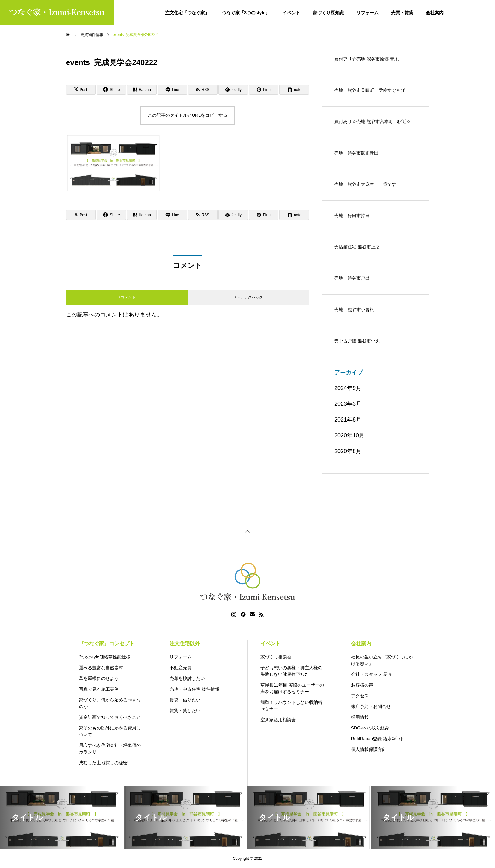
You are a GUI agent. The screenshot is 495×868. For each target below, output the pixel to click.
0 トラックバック (248, 297)
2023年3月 (348, 404)
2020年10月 (349, 435)
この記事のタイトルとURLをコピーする (188, 115)
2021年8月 (348, 420)
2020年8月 (348, 451)
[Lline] (172, 90)
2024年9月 (348, 388)
